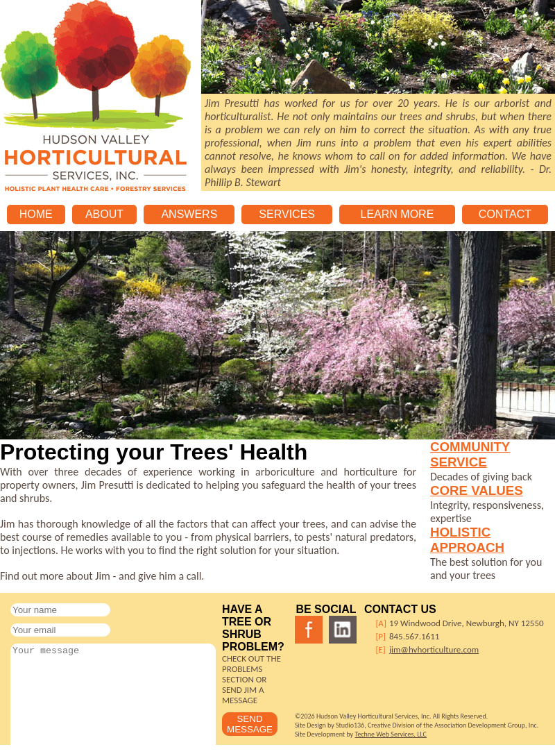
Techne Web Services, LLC (390, 734)
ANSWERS (189, 214)
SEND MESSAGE (250, 724)
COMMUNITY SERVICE (470, 454)
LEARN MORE (398, 214)
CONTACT (505, 214)
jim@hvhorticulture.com (434, 649)
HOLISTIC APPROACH (467, 540)
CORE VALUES (477, 490)
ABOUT (104, 214)
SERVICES (287, 214)
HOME (36, 214)
